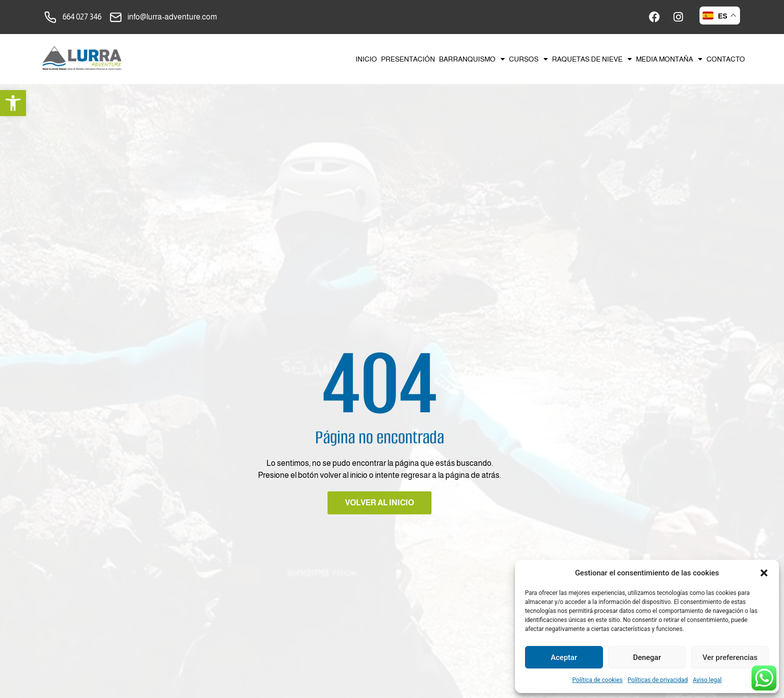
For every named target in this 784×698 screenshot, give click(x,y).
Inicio (366, 59)
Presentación (408, 59)
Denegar (647, 657)
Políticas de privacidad (657, 680)
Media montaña (669, 59)
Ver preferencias (730, 657)
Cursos (528, 59)
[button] (13, 103)
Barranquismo (472, 59)
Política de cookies (598, 680)
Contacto (726, 59)
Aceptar (564, 657)
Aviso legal (707, 680)
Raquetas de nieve (592, 59)
